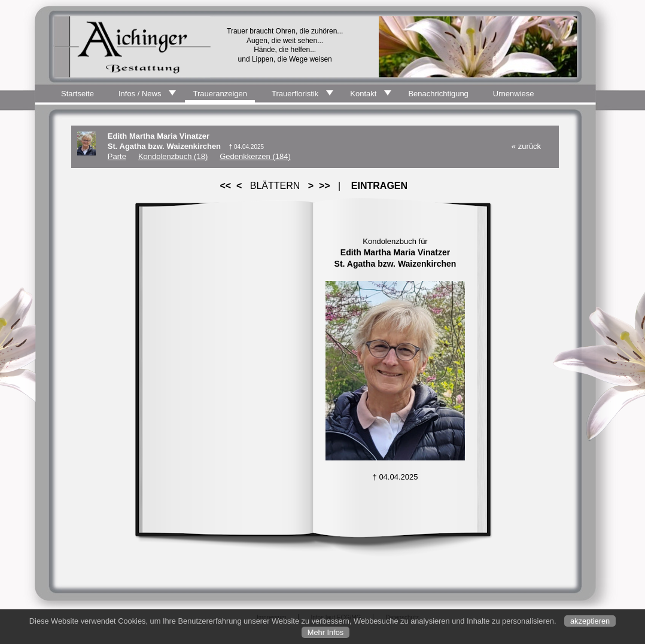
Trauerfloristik (295, 94)
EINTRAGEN (379, 186)
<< (226, 186)
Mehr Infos (325, 632)
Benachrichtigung (438, 94)
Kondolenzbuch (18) (173, 156)
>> (324, 186)
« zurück (526, 146)
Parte (117, 156)
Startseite (77, 94)
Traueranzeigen (220, 94)
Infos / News (140, 94)
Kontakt (363, 94)
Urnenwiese (514, 94)
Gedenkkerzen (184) (255, 156)
